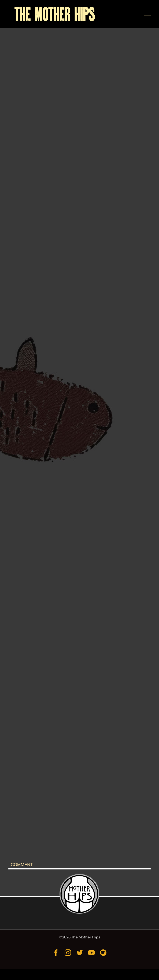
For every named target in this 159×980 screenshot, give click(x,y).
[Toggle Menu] (147, 14)
